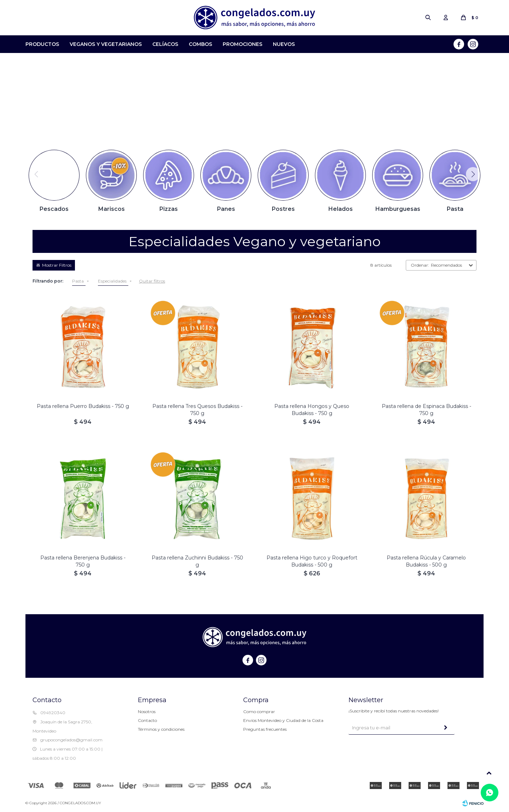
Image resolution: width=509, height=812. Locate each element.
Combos (200, 44)
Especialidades (112, 281)
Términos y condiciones (161, 729)
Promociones (242, 44)
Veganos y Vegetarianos (106, 44)
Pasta (78, 281)
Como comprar (259, 712)
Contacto (147, 720)
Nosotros (147, 712)
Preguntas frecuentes (265, 729)
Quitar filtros (152, 281)
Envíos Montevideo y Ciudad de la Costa (283, 720)
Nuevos (284, 44)
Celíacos (165, 44)
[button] (473, 174)
